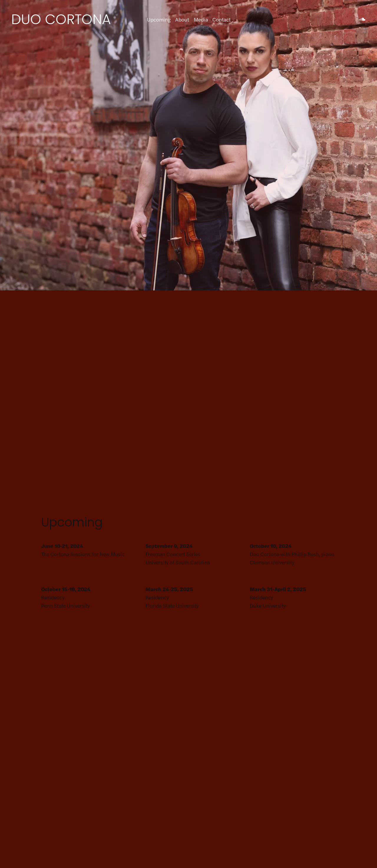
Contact (221, 19)
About (182, 19)
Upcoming (159, 19)
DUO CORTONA (61, 19)
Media (201, 19)
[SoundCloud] (362, 19)
